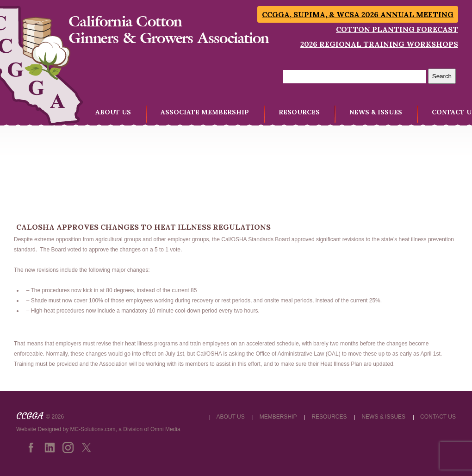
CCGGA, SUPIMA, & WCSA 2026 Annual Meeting (358, 14)
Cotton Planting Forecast (397, 29)
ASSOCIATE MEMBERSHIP (205, 112)
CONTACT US (438, 417)
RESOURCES (299, 112)
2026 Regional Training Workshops (379, 44)
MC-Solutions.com (93, 429)
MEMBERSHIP (278, 417)
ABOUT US (113, 112)
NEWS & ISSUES (376, 112)
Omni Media (165, 429)
